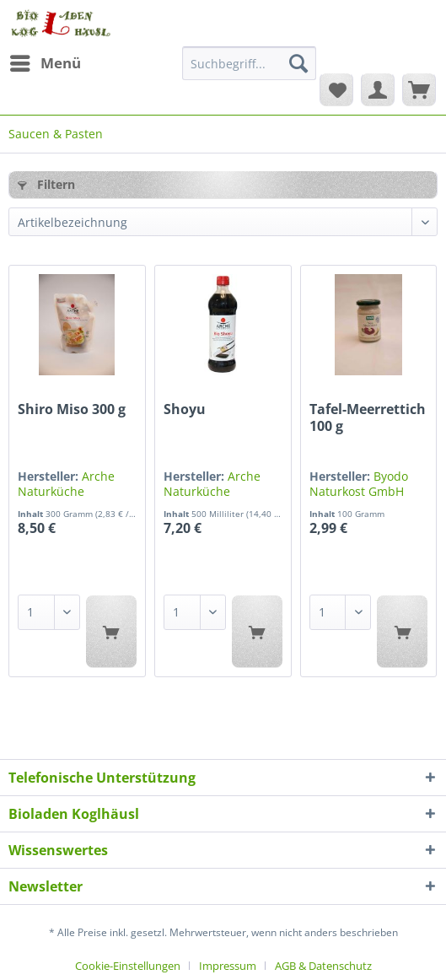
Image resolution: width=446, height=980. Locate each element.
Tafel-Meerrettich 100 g (368, 417)
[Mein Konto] (378, 89)
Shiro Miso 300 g (72, 409)
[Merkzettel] (336, 89)
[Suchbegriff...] (249, 63)
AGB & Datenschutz (323, 966)
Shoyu (185, 409)
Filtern (46, 184)
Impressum (228, 966)
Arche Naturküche (66, 484)
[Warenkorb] (419, 89)
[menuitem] (45, 63)
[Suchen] (298, 63)
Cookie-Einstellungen (128, 966)
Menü (46, 61)
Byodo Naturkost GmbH (359, 484)
